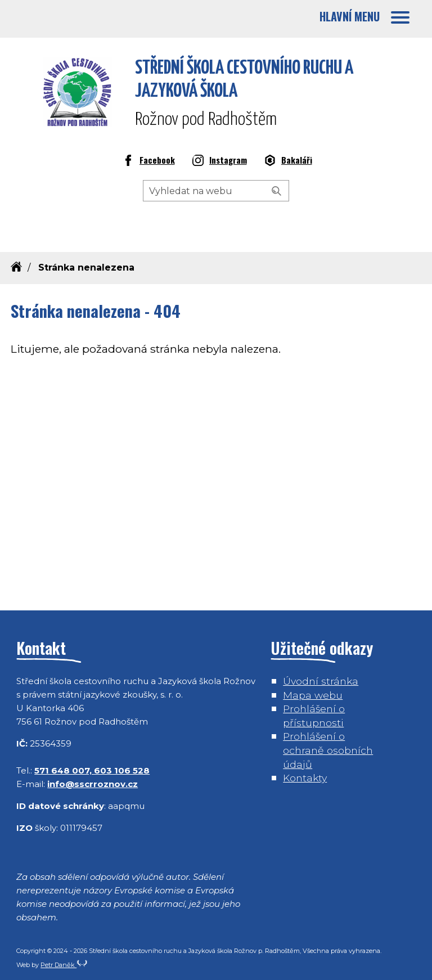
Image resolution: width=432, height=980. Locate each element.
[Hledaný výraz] (216, 191)
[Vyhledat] (277, 191)
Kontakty (305, 778)
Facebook (149, 161)
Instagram (220, 161)
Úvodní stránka (321, 681)
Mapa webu (313, 695)
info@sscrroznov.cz (93, 784)
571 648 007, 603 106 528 (92, 770)
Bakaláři (288, 161)
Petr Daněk (64, 965)
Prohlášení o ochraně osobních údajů (328, 750)
